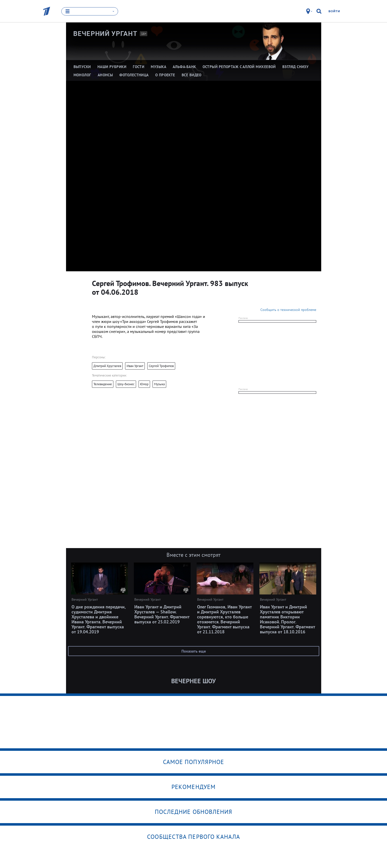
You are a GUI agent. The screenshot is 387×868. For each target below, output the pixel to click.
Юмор (144, 384)
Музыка (159, 384)
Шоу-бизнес (126, 384)
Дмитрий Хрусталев (107, 366)
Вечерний (105, 34)
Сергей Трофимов (161, 366)
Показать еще (194, 651)
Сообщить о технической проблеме (288, 310)
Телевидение (103, 384)
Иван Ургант (135, 366)
